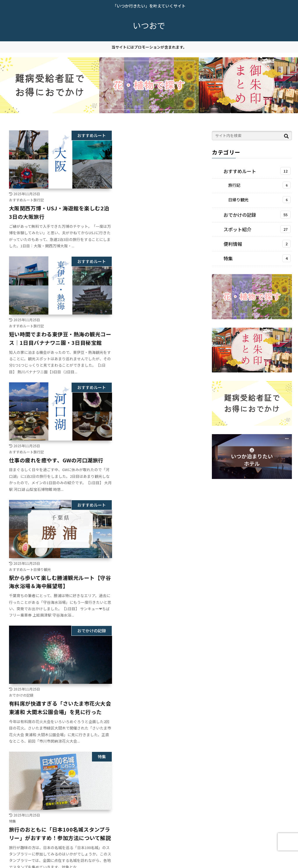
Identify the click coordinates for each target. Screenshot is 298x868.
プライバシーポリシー (26, 860)
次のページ (101, 797)
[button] (286, 136)
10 (112, 818)
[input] (252, 136)
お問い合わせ (65, 860)
